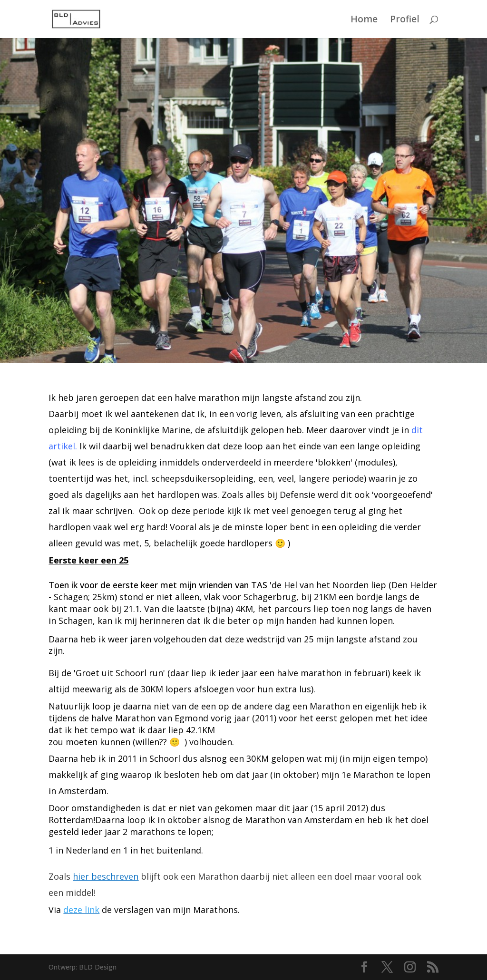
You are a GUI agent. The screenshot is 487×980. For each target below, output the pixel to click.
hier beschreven (106, 876)
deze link (81, 910)
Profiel (405, 20)
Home (364, 20)
